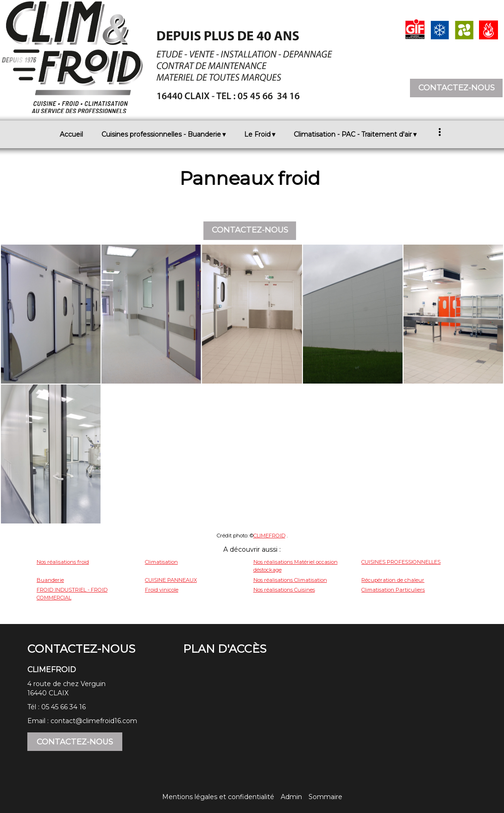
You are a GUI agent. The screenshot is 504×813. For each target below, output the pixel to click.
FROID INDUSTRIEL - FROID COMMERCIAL (72, 594)
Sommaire (325, 797)
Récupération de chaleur (393, 580)
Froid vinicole (162, 590)
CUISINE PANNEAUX (171, 580)
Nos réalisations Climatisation (290, 580)
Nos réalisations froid (63, 562)
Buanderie (50, 580)
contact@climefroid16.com (94, 721)
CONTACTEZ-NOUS (457, 88)
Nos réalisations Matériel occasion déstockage (296, 566)
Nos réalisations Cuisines (284, 590)
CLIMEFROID (269, 536)
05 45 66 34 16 (63, 707)
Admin (291, 797)
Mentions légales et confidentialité (218, 797)
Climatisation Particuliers (393, 590)
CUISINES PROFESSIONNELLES (401, 562)
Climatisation (161, 562)
